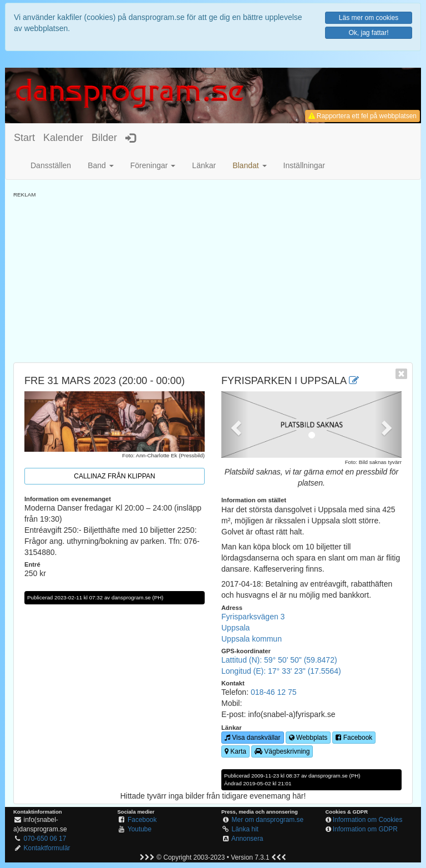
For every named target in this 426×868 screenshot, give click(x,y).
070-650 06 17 (45, 839)
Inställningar (305, 165)
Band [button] (101, 165)
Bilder (104, 138)
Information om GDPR (365, 829)
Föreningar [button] (153, 165)
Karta (235, 751)
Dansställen (51, 165)
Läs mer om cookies (369, 18)
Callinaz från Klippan (114, 476)
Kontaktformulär (47, 848)
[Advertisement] (213, 276)
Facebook (354, 738)
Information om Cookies (368, 820)
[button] (249, 165)
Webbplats (308, 738)
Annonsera (247, 839)
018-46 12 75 (274, 692)
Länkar (204, 165)
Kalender (63, 138)
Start (24, 138)
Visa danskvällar (253, 738)
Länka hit (245, 829)
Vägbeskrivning (282, 751)
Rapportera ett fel (362, 116)
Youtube (140, 829)
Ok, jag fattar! (368, 33)
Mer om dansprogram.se (268, 820)
